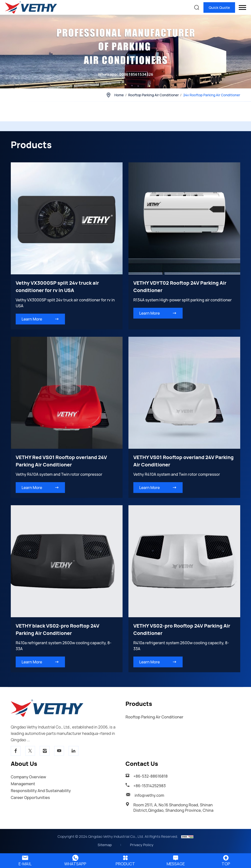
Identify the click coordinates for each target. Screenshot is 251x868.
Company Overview (28, 777)
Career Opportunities (30, 798)
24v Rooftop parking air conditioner (212, 95)
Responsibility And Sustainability (41, 791)
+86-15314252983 (150, 786)
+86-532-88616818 (151, 776)
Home (119, 95)
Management (23, 784)
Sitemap (105, 845)
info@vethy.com (149, 795)
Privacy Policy (142, 845)
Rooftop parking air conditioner (154, 95)
